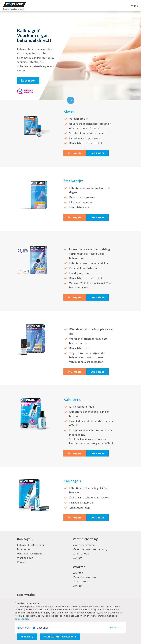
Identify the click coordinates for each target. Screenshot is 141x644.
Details (117, 628)
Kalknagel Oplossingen (31, 545)
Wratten (78, 573)
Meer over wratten (84, 577)
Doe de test (24, 550)
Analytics (25, 628)
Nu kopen (75, 153)
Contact (22, 562)
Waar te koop (25, 558)
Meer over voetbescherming (90, 550)
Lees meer (28, 80)
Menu (134, 6)
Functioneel (42, 628)
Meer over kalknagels (30, 554)
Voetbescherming (84, 545)
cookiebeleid (22, 619)
